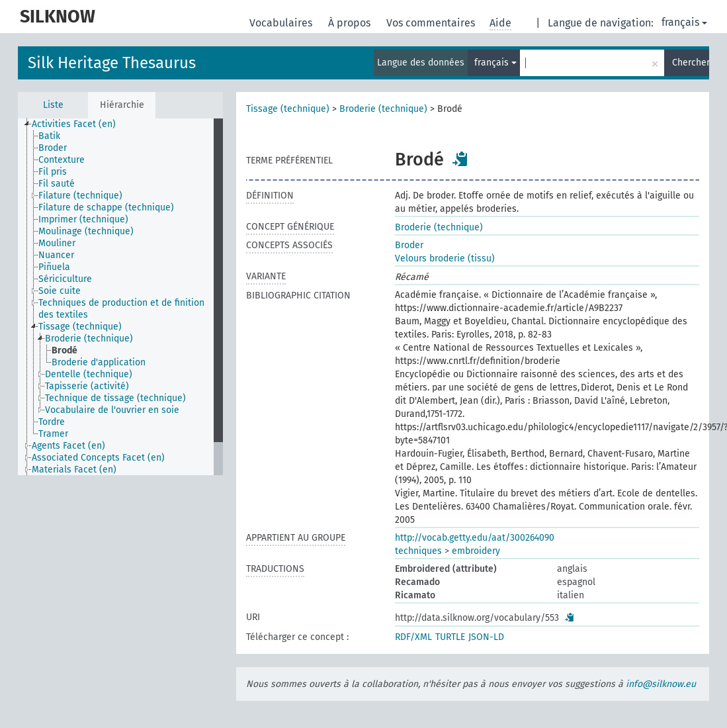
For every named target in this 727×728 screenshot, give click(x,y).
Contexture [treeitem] (62, 160)
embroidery (476, 551)
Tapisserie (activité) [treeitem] (87, 386)
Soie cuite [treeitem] (60, 291)
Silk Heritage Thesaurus (112, 63)
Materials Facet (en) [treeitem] (74, 470)
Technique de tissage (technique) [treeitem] (115, 398)
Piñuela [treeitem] (54, 267)
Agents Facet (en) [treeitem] (68, 446)
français (684, 22)
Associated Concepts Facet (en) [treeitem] (98, 458)
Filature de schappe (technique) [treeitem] (106, 207)
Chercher (691, 63)
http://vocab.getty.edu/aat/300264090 (475, 538)
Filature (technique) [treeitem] (80, 196)
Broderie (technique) (383, 109)
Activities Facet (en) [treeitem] (74, 124)
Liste (53, 105)
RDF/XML (413, 637)
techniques (418, 551)
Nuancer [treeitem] (56, 255)
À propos (351, 23)
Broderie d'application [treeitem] (99, 362)
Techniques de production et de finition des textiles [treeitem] (121, 309)
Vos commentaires (432, 23)
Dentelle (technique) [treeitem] (89, 374)
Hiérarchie (122, 105)
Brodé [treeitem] (64, 350)
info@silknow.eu (661, 684)
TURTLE (450, 637)
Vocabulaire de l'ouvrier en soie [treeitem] (112, 410)
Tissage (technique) (288, 109)
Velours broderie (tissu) (445, 258)
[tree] (120, 297)
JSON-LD (486, 637)
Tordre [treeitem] (52, 422)
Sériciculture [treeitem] (65, 279)
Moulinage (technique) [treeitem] (86, 231)
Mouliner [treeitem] (57, 243)
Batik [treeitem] (49, 136)
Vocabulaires (282, 23)
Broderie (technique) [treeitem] (89, 339)
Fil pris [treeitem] (53, 172)
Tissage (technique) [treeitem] (80, 327)
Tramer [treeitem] (53, 434)
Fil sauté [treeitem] (57, 184)
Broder (409, 245)
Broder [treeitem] (53, 148)
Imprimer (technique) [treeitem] (83, 219)
